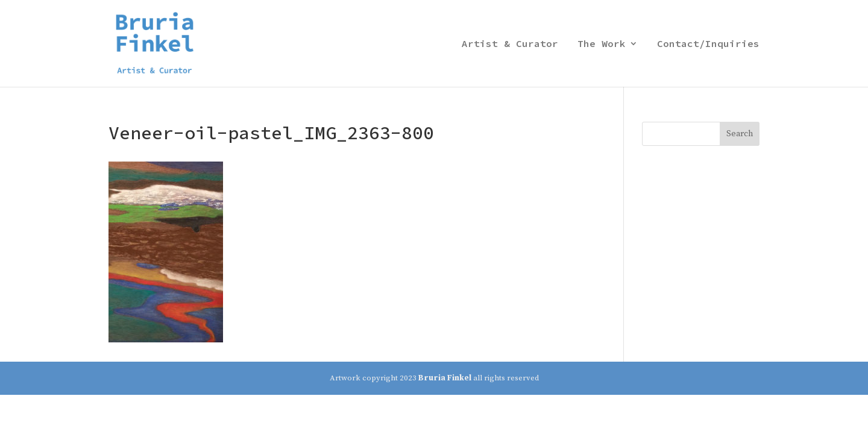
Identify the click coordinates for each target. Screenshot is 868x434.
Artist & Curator (510, 44)
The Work (602, 44)
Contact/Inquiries (708, 44)
